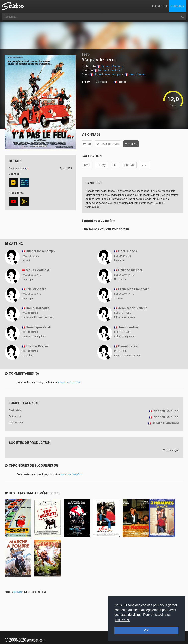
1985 (86, 54)
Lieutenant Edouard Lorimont (38, 317)
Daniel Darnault (37, 308)
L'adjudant (28, 356)
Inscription (160, 6)
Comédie (102, 82)
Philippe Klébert (130, 270)
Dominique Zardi (38, 327)
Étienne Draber (37, 346)
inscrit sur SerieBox (69, 382)
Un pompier (28, 279)
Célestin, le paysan (125, 337)
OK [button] (146, 630)
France (120, 82)
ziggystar (18, 592)
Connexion (177, 6)
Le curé (26, 260)
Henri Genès (137, 74)
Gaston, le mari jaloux (34, 337)
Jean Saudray (128, 327)
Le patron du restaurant (127, 356)
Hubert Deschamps (107, 74)
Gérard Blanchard (165, 423)
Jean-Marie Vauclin (133, 308)
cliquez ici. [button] (122, 620)
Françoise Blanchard (134, 289)
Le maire (119, 260)
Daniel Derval (128, 346)
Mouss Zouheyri (38, 270)
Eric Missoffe (36, 289)
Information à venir (125, 317)
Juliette (118, 298)
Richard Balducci (112, 66)
